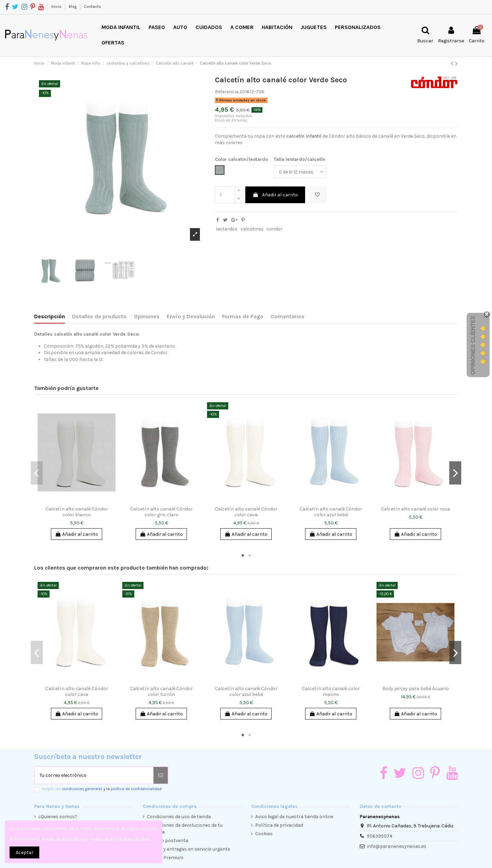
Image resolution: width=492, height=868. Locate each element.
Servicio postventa (168, 841)
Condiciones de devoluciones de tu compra (185, 829)
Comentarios (288, 316)
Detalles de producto (99, 316)
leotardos (227, 229)
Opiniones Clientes (473, 345)
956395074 (380, 836)
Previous (37, 473)
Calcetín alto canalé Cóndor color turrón (161, 691)
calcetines (252, 229)
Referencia (227, 92)
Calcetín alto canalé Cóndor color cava (246, 512)
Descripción (50, 316)
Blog (73, 6)
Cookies (264, 834)
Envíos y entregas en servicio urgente (188, 849)
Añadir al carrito (275, 195)
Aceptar (25, 852)
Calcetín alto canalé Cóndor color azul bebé (331, 512)
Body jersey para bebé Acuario (416, 689)
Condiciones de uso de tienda (179, 817)
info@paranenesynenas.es (397, 846)
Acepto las (102, 789)
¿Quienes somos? (58, 817)
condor (275, 229)
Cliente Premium (165, 858)
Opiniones (147, 316)
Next (455, 473)
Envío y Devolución (191, 316)
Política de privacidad (279, 825)
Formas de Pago (243, 316)
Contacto (92, 6)
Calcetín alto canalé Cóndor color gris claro (161, 512)
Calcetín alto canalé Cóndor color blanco (77, 512)
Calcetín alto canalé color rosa (415, 509)
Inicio (57, 6)
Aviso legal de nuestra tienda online (294, 817)
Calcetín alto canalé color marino (331, 691)
